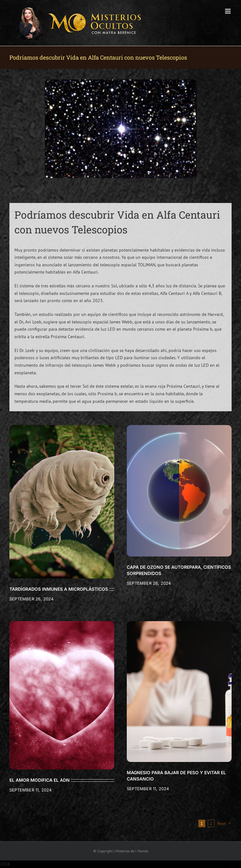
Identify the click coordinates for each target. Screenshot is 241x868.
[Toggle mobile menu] (228, 11)
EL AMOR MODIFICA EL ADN (40, 780)
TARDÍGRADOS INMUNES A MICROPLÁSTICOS (59, 589)
